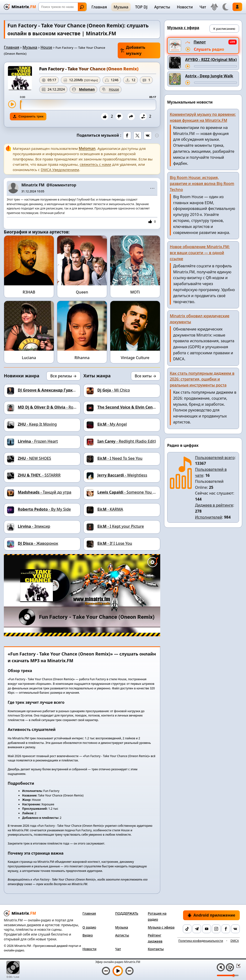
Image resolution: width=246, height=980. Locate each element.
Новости (185, 7)
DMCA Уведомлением (60, 170)
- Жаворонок (38, 543)
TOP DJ (141, 7)
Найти (82, 7)
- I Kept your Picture (121, 526)
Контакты (156, 949)
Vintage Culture (135, 358)
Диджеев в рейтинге (214, 505)
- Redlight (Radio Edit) (127, 441)
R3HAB (29, 292)
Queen (82, 292)
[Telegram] (197, 929)
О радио (89, 927)
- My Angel (112, 424)
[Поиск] (63, 7)
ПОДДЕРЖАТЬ (127, 913)
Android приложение (211, 915)
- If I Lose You (115, 543)
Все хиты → (146, 376)
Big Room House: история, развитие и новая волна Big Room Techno (202, 184)
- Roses (49, 407)
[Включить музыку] (118, 971)
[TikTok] (187, 929)
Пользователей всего (215, 458)
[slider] (88, 105)
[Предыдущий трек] (106, 971)
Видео (88, 935)
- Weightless (122, 475)
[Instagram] (216, 929)
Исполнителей (209, 517)
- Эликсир (34, 526)
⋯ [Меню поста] (152, 188)
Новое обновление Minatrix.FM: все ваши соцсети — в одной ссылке (200, 253)
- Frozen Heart (38, 441)
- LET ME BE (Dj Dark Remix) (152, 407)
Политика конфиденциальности (201, 941)
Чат (203, 7)
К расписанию (224, 29)
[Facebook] (226, 929)
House (46, 47)
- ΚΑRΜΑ (110, 509)
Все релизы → (63, 376)
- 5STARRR (39, 475)
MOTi (135, 292)
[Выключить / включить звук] (221, 967)
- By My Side (44, 509)
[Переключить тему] (225, 7)
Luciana (29, 358)
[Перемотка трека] (215, 66)
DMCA (235, 941)
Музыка (121, 7)
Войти (237, 7)
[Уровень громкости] (228, 975)
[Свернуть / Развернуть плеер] (237, 966)
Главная (99, 7)
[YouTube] (207, 929)
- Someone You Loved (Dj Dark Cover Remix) (151, 492)
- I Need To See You (120, 458)
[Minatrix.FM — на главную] (20, 7)
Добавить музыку (133, 50)
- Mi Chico (114, 390)
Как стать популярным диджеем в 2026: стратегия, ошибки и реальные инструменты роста (202, 379)
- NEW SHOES (34, 458)
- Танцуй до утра (45, 492)
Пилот (200, 42)
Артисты (162, 7)
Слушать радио (209, 49)
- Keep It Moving (37, 424)
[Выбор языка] (214, 7)
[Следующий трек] (129, 971)
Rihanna (82, 358)
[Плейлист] (230, 967)
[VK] (235, 929)
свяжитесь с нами (95, 164)
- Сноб (54, 390)
